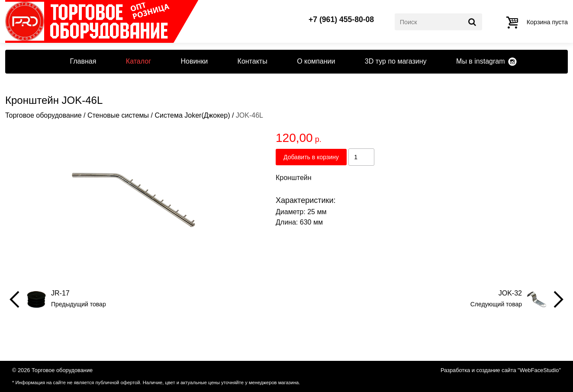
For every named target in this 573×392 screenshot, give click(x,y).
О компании (316, 61)
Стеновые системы (118, 115)
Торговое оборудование (43, 115)
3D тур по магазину (396, 61)
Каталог (138, 61)
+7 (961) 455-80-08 (341, 20)
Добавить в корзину (311, 157)
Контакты (253, 61)
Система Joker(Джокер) (192, 115)
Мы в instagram (480, 61)
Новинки (194, 61)
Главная (83, 61)
